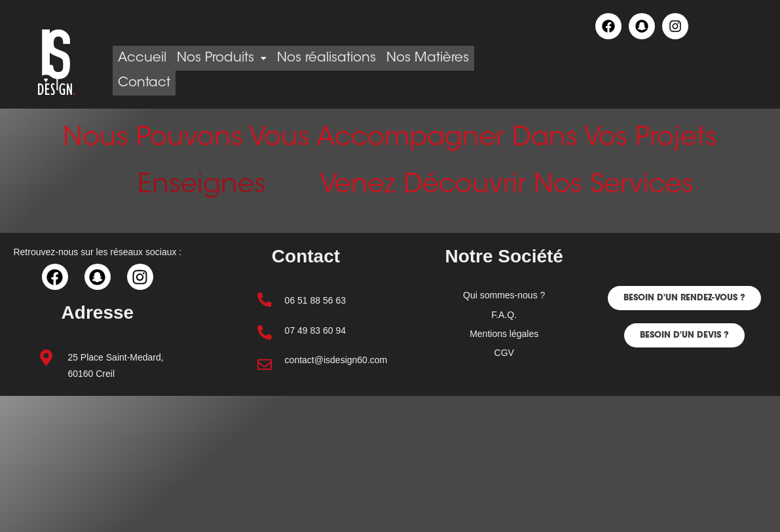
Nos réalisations (349, 58)
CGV (504, 353)
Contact (251, 83)
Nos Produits (235, 58)
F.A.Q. (504, 315)
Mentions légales (504, 334)
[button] (684, 298)
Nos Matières (164, 83)
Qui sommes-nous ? (504, 295)
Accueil (147, 58)
